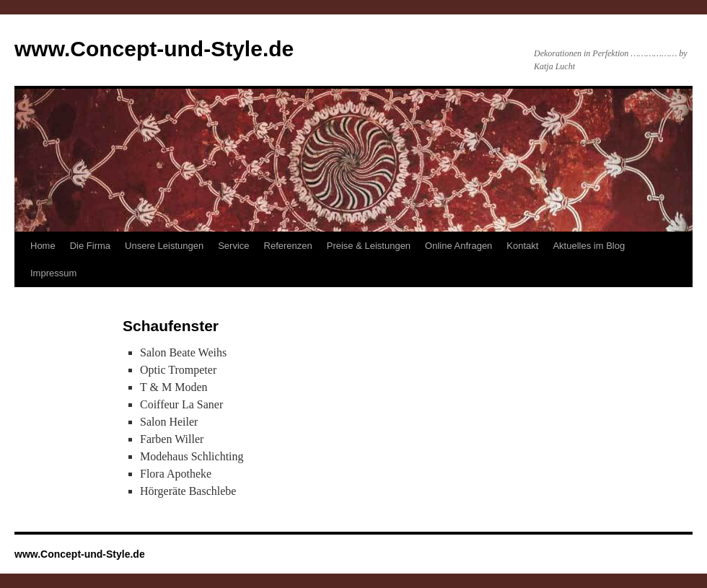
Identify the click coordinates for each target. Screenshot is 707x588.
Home (43, 246)
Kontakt (522, 246)
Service (233, 246)
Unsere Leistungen (164, 246)
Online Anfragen (458, 246)
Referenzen (288, 246)
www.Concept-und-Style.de (154, 49)
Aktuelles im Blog (589, 246)
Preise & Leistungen (369, 246)
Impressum (53, 273)
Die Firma (90, 246)
